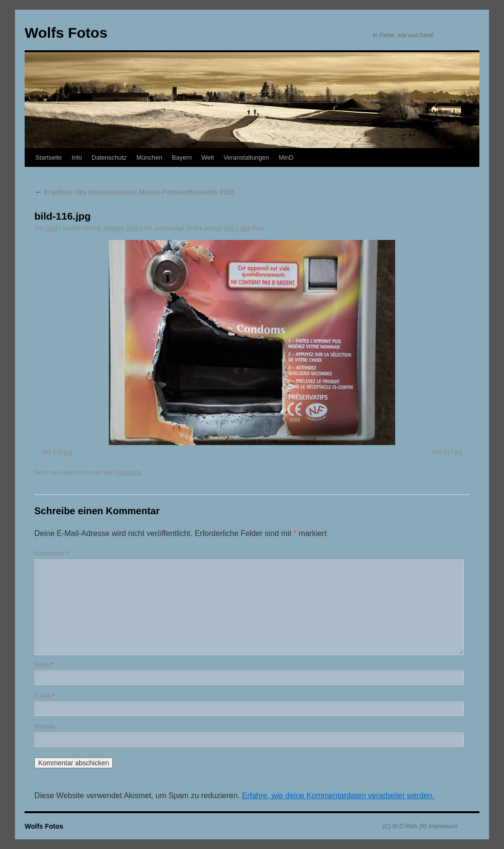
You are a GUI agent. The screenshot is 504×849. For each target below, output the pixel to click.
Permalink (128, 473)
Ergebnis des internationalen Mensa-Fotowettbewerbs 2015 (134, 192)
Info (77, 157)
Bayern (182, 157)
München (149, 157)
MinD (286, 157)
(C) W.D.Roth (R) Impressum (420, 826)
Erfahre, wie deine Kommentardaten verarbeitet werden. (338, 796)
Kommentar (51, 553)
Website (45, 727)
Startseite (49, 157)
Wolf (52, 228)
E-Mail (44, 696)
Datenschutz (109, 157)
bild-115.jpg (57, 452)
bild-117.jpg (447, 452)
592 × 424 (237, 228)
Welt (208, 157)
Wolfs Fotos (66, 33)
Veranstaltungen (246, 157)
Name (44, 665)
